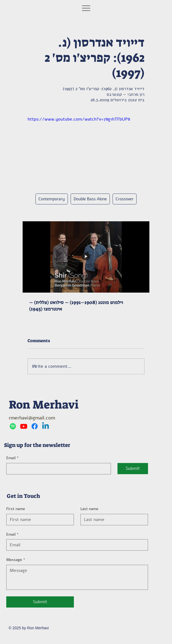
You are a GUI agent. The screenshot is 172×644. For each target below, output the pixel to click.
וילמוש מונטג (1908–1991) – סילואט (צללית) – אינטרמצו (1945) (76, 306)
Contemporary (52, 199)
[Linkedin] (46, 426)
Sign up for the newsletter (37, 445)
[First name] (38, 520)
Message (16, 560)
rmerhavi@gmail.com (32, 418)
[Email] (57, 469)
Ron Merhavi (44, 405)
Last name (89, 509)
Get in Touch (23, 496)
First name (16, 509)
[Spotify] (13, 426)
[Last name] (113, 520)
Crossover (125, 199)
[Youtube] (24, 426)
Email (13, 458)
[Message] (77, 577)
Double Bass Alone (90, 199)
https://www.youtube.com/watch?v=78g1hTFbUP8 (79, 119)
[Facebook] (35, 426)
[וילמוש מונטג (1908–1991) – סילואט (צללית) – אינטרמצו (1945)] (86, 257)
